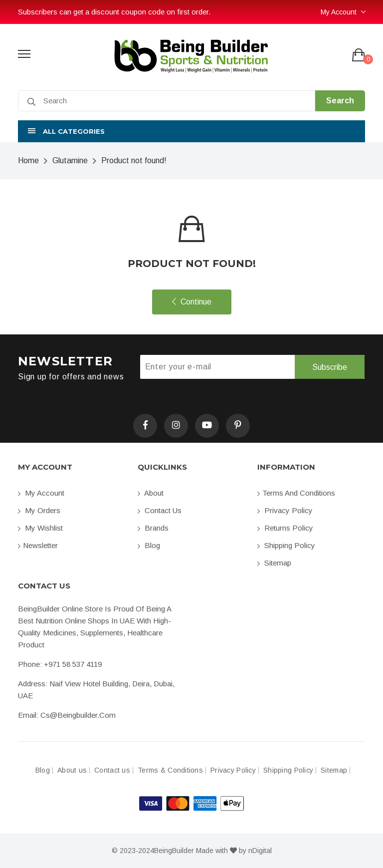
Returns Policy (285, 528)
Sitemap (274, 563)
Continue (192, 302)
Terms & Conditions (170, 770)
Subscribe (330, 367)
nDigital (260, 851)
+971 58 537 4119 (73, 664)
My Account (339, 12)
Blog (149, 545)
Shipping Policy (286, 545)
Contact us (160, 510)
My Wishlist (40, 528)
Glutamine (70, 160)
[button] (191, 131)
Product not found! (134, 160)
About (151, 493)
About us (72, 770)
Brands (153, 528)
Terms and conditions (296, 493)
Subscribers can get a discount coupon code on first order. (114, 12)
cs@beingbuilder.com (78, 715)
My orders (39, 510)
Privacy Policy (285, 510)
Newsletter (38, 545)
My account (41, 493)
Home (28, 160)
